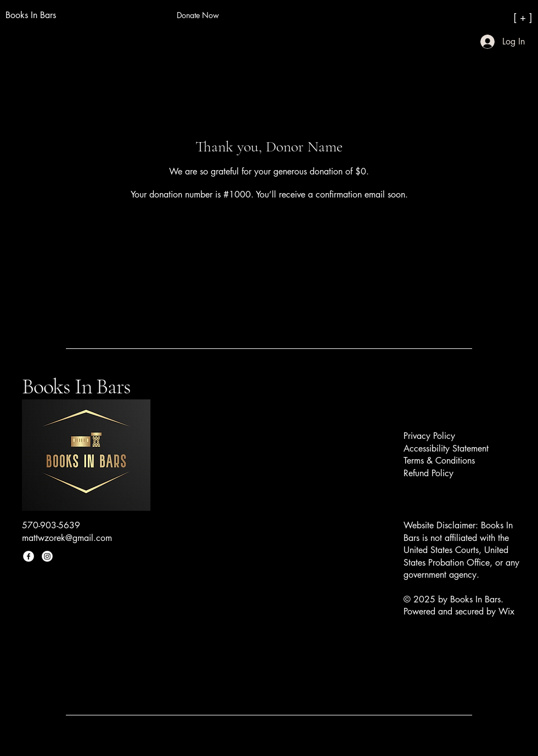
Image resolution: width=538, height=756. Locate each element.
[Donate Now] (198, 15)
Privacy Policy (429, 436)
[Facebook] (29, 556)
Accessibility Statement (446, 448)
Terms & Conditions (439, 461)
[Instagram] (47, 556)
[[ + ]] (483, 17)
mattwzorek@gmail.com (67, 538)
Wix (508, 611)
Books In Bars (76, 386)
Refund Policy (428, 473)
